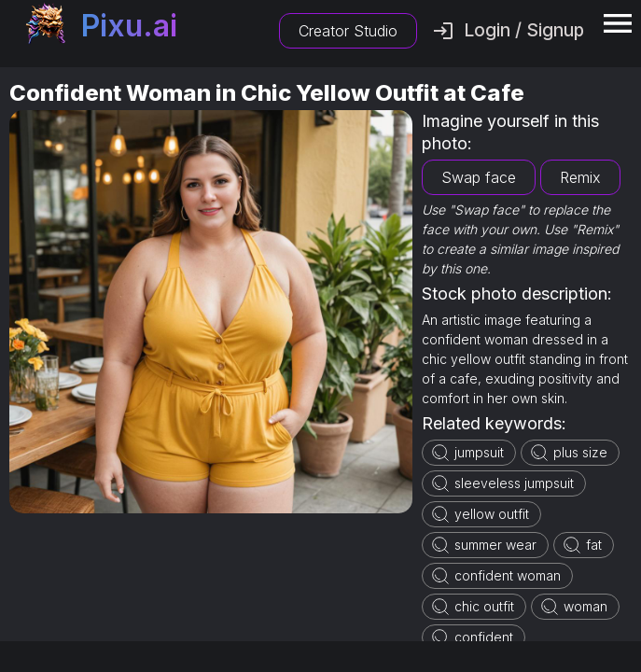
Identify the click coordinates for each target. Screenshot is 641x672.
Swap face (479, 177)
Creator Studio (348, 31)
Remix (580, 177)
